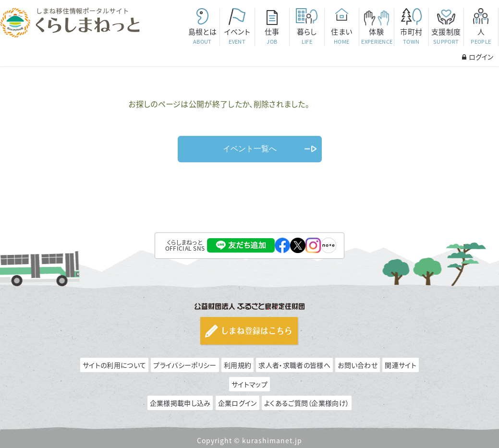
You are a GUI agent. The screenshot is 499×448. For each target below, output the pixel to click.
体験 (377, 36)
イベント (237, 36)
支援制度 (446, 36)
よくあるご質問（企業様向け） (307, 403)
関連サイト (401, 365)
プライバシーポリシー (185, 365)
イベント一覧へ (250, 149)
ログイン (478, 57)
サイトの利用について (114, 365)
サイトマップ (249, 384)
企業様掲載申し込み (180, 403)
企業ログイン (237, 403)
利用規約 (237, 365)
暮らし (307, 36)
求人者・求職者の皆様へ (294, 365)
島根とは (202, 36)
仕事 (272, 36)
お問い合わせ (358, 365)
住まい (342, 36)
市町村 (411, 36)
